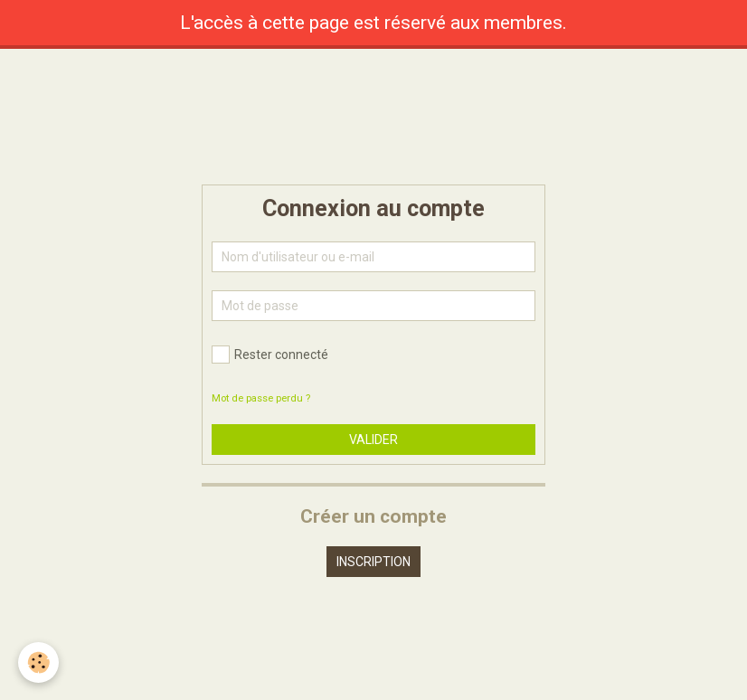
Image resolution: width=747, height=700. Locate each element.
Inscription (373, 562)
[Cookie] (38, 662)
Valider (373, 440)
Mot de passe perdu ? (261, 398)
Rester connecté (270, 355)
